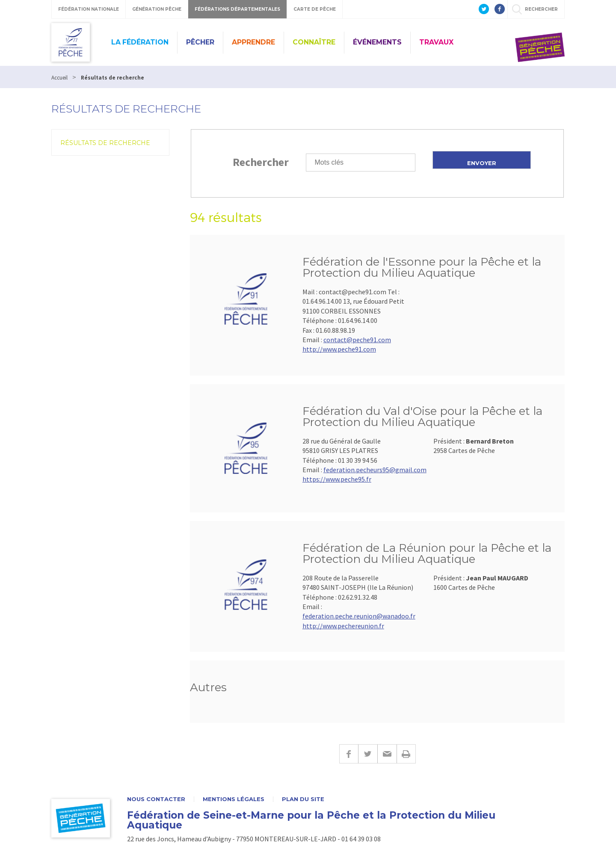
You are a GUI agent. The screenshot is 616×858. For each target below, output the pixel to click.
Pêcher (200, 42)
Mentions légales (234, 799)
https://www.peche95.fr (337, 479)
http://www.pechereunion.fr (343, 626)
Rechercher (261, 162)
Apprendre (253, 42)
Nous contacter (156, 799)
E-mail (387, 754)
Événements (377, 42)
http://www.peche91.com (339, 349)
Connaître (314, 42)
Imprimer (406, 754)
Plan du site (303, 799)
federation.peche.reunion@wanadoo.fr (359, 616)
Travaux (436, 42)
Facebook (349, 754)
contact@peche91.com (357, 340)
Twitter (368, 754)
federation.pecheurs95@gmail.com (375, 470)
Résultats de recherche (105, 143)
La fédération (140, 42)
